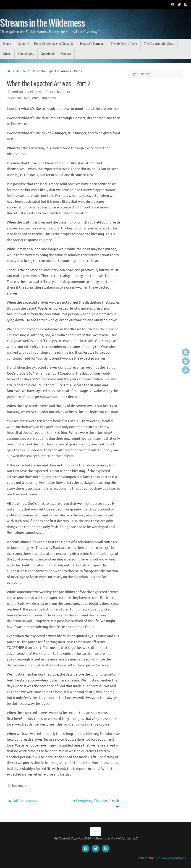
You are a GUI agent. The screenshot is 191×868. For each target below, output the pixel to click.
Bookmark (19, 786)
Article (21, 71)
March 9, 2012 (60, 92)
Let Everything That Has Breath (95, 804)
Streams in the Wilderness (42, 23)
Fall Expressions (23, 801)
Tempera (161, 858)
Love (26, 98)
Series (35, 98)
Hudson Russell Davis (27, 92)
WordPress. (178, 858)
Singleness (48, 98)
